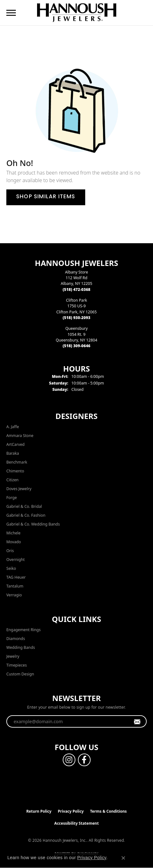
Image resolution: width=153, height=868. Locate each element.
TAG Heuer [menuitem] (16, 577)
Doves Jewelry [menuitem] (19, 489)
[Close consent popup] (123, 858)
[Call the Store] (77, 289)
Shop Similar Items (46, 197)
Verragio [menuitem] (14, 595)
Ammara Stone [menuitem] (20, 436)
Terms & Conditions (108, 811)
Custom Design (20, 674)
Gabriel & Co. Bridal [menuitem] (24, 506)
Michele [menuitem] (13, 533)
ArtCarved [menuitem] (16, 444)
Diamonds (16, 639)
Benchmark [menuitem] (17, 462)
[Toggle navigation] (11, 13)
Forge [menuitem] (12, 498)
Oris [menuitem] (10, 551)
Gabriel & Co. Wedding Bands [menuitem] (33, 524)
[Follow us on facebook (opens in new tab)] (84, 760)
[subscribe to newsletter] (137, 722)
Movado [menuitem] (14, 542)
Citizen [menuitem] (13, 480)
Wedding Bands (21, 647)
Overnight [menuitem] (16, 560)
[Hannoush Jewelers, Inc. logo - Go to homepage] (77, 12)
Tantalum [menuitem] (15, 586)
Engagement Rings (23, 630)
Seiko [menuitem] (11, 568)
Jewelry (13, 656)
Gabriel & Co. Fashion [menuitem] (26, 515)
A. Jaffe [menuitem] (13, 427)
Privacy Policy (71, 811)
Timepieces (17, 665)
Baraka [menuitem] (13, 453)
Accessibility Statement (76, 823)
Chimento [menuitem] (15, 471)
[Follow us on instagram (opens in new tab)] (69, 760)
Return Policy (39, 811)
